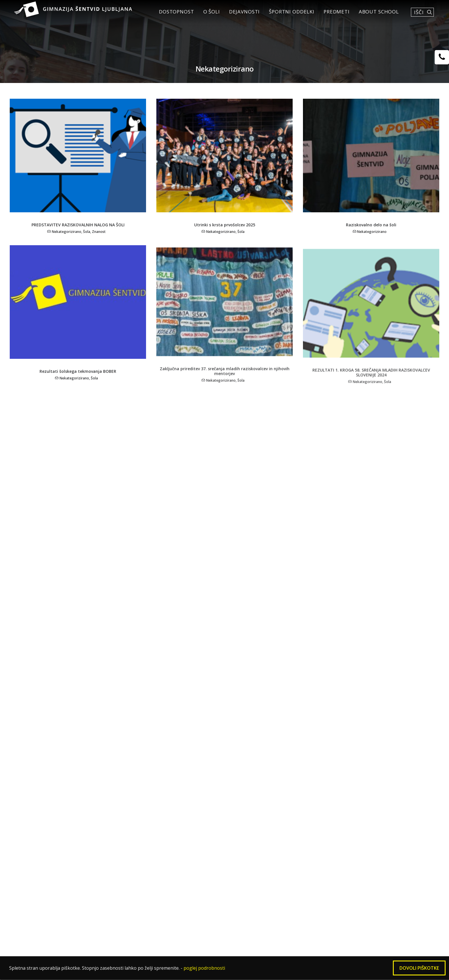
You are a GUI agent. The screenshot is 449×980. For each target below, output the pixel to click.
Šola (87, 238)
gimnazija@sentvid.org (324, 936)
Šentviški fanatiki (168, 789)
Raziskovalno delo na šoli (371, 232)
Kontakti (324, 771)
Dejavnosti (241, 15)
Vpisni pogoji (246, 735)
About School (376, 15)
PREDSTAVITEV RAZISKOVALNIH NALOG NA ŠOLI (78, 231)
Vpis (68, 771)
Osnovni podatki (83, 744)
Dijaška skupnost (168, 763)
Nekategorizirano (67, 238)
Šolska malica (80, 834)
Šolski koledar (80, 789)
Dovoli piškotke (419, 968)
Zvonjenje (75, 780)
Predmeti (333, 15)
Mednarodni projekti (172, 745)
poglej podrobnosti (204, 968)
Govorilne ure (80, 798)
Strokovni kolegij (250, 781)
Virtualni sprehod (85, 897)
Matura (72, 807)
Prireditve (158, 781)
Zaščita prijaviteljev (87, 906)
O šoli (208, 15)
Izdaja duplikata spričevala (96, 852)
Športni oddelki (288, 15)
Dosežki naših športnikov (261, 771)
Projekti (323, 763)
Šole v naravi (245, 763)
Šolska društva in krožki (176, 735)
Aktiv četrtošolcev (169, 771)
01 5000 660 (204, 936)
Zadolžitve (326, 753)
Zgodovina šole (82, 762)
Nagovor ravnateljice (89, 753)
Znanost (99, 238)
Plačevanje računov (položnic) (99, 843)
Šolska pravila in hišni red (94, 825)
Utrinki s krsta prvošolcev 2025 (225, 231)
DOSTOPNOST (173, 15)
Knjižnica (157, 753)
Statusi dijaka (80, 816)
